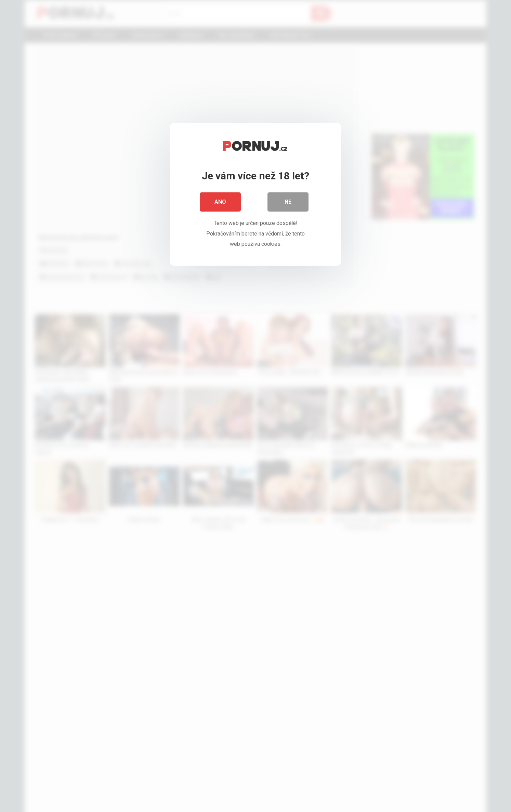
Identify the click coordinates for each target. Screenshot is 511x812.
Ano (220, 202)
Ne (288, 202)
